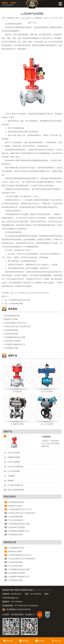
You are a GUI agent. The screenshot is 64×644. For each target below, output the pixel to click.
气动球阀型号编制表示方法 (14, 344)
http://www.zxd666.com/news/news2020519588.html (30, 293)
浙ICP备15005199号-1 (42, 590)
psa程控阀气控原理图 (12, 341)
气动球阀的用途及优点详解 (19, 300)
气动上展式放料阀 (11, 334)
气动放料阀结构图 (16, 304)
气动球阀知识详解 (11, 348)
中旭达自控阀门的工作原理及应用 (17, 326)
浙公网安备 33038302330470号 (19, 609)
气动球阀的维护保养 (12, 316)
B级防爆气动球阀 (11, 319)
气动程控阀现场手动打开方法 (15, 323)
